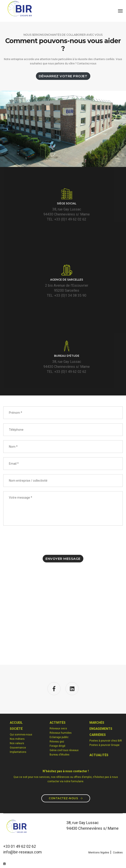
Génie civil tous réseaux (64, 750)
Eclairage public (59, 737)
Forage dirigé (57, 746)
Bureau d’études (60, 755)
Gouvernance (18, 748)
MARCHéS (97, 723)
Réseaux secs (58, 728)
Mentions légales (99, 853)
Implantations (18, 752)
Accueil (16, 723)
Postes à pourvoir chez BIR (106, 741)
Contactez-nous (66, 798)
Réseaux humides (61, 733)
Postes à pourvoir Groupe (104, 745)
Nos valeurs (17, 743)
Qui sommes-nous (21, 735)
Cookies (118, 853)
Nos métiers (17, 739)
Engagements (101, 729)
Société (16, 729)
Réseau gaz (57, 742)
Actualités (99, 755)
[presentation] (36, 540)
